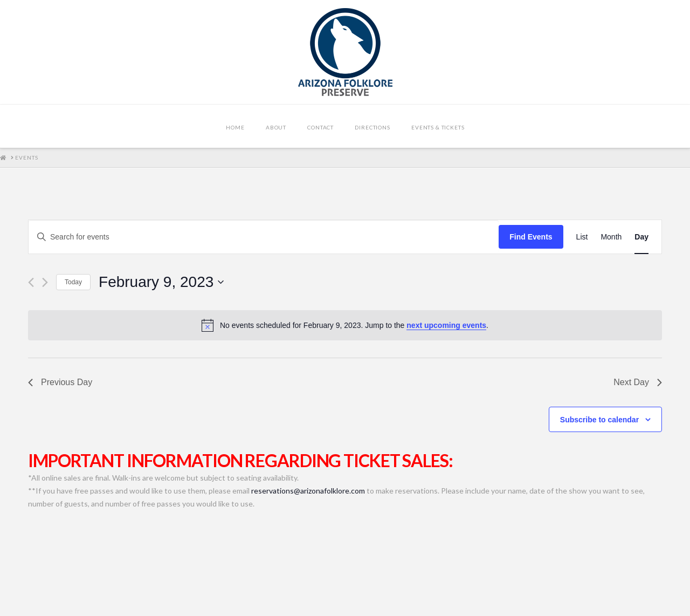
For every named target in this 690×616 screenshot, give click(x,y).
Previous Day (60, 382)
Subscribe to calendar (599, 420)
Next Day (638, 382)
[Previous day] (31, 282)
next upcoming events (446, 325)
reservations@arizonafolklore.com (308, 491)
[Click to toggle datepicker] (161, 282)
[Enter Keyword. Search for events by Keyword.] (264, 237)
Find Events (531, 237)
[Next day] (45, 282)
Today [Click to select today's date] (73, 282)
